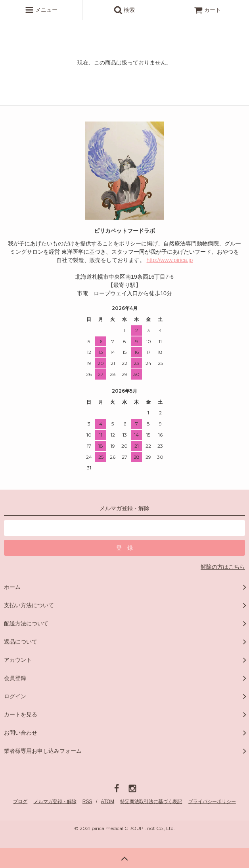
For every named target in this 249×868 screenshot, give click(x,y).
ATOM (108, 802)
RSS (87, 802)
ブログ (20, 802)
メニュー (41, 10)
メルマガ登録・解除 (55, 802)
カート (207, 10)
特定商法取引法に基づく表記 (151, 802)
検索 (125, 10)
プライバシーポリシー (212, 802)
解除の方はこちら (223, 567)
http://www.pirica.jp (170, 260)
